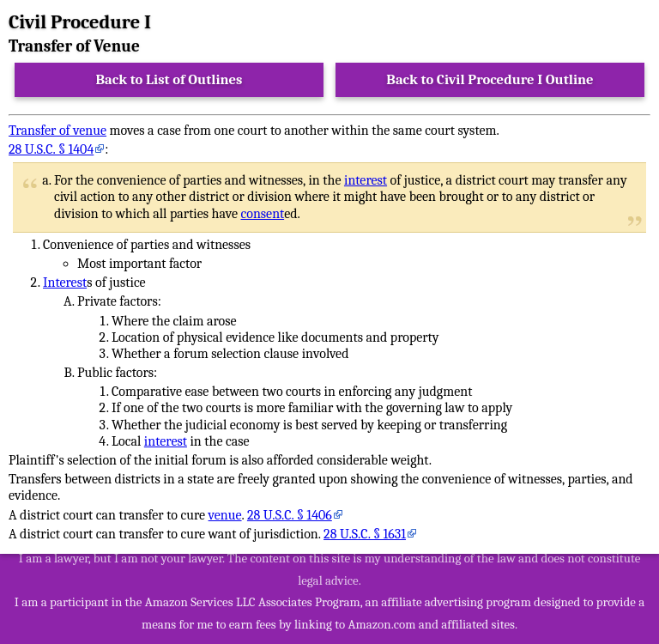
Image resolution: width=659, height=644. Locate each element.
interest (366, 180)
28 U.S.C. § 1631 (365, 534)
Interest (65, 283)
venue (225, 515)
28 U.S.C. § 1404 (51, 149)
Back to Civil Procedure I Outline (490, 79)
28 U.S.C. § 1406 (290, 515)
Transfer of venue (57, 131)
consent (262, 214)
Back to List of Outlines (169, 79)
